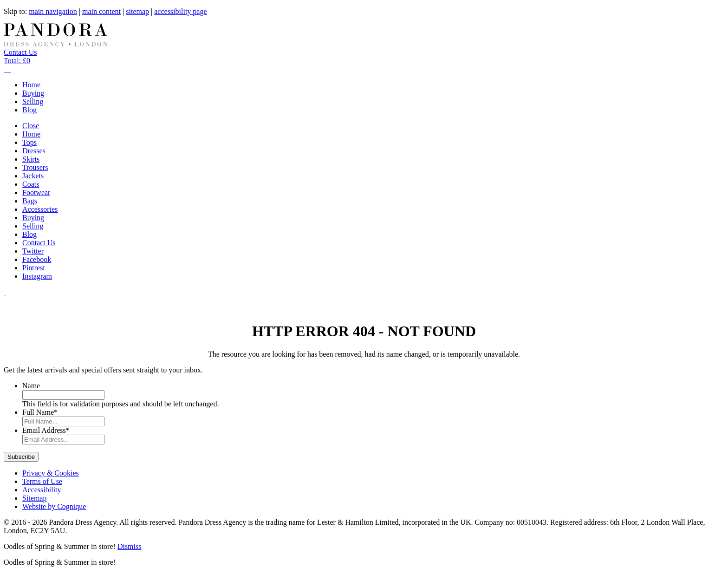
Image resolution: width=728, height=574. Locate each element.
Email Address (46, 430)
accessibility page (180, 11)
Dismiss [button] (130, 546)
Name (31, 386)
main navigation (53, 11)
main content (101, 11)
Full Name (40, 412)
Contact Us (20, 52)
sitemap (137, 11)
